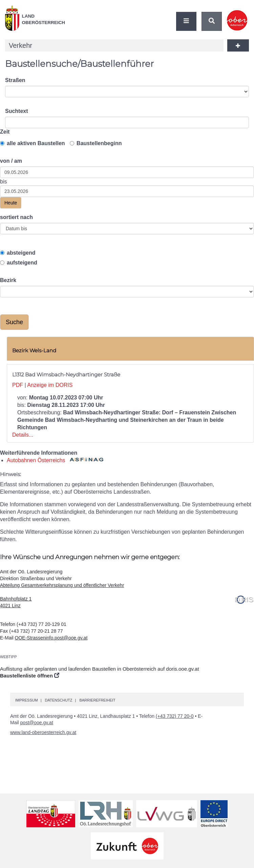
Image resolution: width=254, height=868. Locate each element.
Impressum (27, 700)
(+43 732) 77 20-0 (175, 716)
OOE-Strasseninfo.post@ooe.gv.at (51, 638)
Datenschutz (58, 700)
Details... (23, 435)
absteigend (18, 253)
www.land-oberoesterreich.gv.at (43, 732)
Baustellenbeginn (96, 143)
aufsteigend (19, 263)
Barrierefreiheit (97, 700)
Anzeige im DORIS (50, 385)
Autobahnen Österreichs (55, 460)
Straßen (15, 80)
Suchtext (17, 111)
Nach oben (247, 843)
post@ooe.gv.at (37, 723)
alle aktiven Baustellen (33, 143)
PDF (18, 385)
